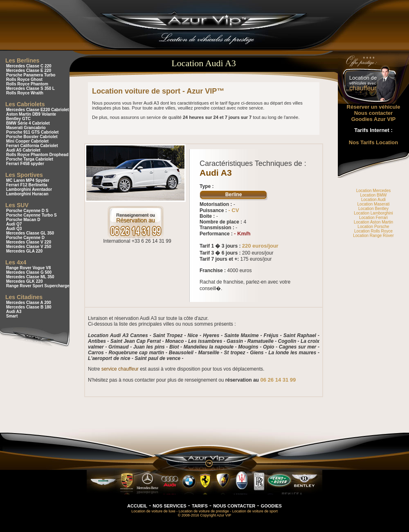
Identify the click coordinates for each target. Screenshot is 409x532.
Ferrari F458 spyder (25, 164)
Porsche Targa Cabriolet (30, 159)
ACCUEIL (137, 506)
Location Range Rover (373, 236)
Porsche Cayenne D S (27, 211)
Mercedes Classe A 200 (29, 303)
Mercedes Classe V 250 (29, 247)
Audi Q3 (14, 229)
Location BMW (373, 195)
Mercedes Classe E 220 (29, 70)
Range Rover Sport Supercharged (39, 286)
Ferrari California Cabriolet (32, 146)
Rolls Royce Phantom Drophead (37, 155)
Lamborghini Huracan (27, 194)
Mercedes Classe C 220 (29, 66)
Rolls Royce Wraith (25, 93)
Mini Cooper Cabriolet (27, 141)
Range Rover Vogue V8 (28, 268)
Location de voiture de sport (255, 511)
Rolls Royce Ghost (24, 79)
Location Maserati (374, 204)
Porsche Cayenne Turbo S (31, 215)
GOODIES (271, 506)
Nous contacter (374, 113)
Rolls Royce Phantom (27, 84)
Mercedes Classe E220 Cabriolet (37, 110)
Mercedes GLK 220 (25, 281)
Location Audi (373, 200)
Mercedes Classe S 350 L (30, 88)
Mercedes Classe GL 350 (30, 233)
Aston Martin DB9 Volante (31, 114)
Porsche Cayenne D (25, 238)
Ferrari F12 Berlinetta (27, 185)
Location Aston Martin (373, 222)
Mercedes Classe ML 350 (30, 277)
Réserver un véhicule (374, 107)
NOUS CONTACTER (234, 506)
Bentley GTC (18, 119)
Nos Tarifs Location (373, 142)
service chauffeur (120, 369)
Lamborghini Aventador (29, 189)
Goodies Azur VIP (374, 119)
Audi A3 (14, 312)
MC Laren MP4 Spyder (28, 180)
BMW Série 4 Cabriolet (28, 123)
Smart (12, 316)
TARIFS (200, 506)
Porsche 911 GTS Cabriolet (32, 132)
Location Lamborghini (373, 213)
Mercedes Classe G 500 (29, 272)
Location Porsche (373, 227)
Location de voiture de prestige (204, 511)
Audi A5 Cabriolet (23, 150)
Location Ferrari (373, 218)
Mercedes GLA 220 (24, 251)
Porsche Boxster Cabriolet (32, 137)
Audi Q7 (14, 224)
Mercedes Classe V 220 (29, 242)
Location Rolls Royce (373, 231)
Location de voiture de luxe (153, 511)
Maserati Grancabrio (26, 128)
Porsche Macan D (23, 220)
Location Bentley (373, 209)
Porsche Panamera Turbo (31, 75)
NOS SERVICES (169, 506)
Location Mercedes (374, 191)
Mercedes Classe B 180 (29, 307)
